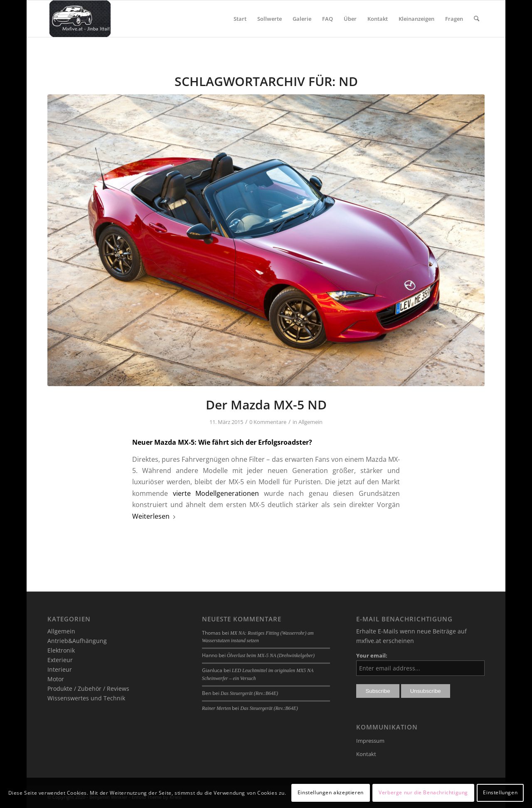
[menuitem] (240, 19)
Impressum (370, 741)
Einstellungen (500, 792)
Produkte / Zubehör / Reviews (88, 689)
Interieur (60, 669)
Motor (56, 679)
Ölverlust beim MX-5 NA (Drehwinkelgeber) (271, 655)
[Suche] (477, 19)
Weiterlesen (154, 516)
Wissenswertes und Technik (86, 698)
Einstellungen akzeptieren (331, 792)
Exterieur (60, 660)
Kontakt (366, 754)
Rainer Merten (217, 708)
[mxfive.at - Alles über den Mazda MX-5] (80, 19)
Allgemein (310, 422)
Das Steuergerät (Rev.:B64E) (249, 693)
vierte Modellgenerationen (216, 493)
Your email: (372, 655)
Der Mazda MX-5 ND (266, 405)
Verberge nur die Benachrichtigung (423, 792)
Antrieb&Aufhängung (77, 641)
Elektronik (61, 650)
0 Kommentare (268, 422)
